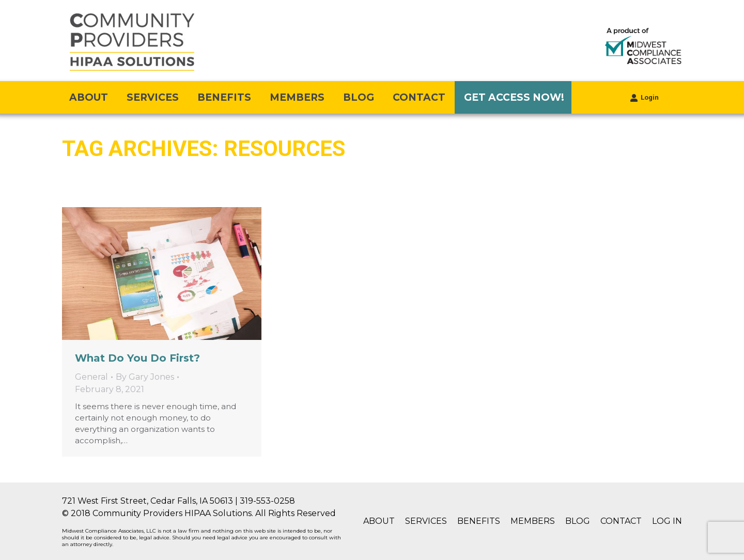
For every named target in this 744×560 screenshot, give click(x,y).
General (91, 377)
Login (644, 98)
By (145, 377)
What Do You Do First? (137, 358)
